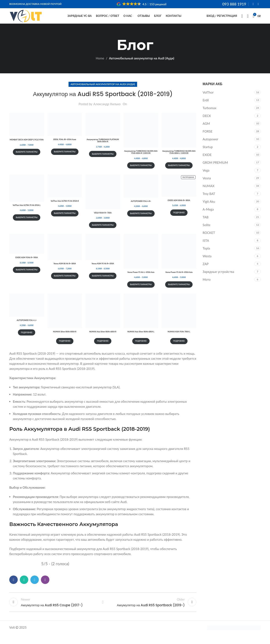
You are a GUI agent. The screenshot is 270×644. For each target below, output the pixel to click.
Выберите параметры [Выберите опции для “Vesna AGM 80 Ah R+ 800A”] (65, 283)
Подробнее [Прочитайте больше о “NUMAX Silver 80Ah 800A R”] (65, 348)
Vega (206, 178)
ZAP (206, 271)
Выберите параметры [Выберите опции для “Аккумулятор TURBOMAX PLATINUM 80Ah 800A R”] (103, 161)
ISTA (206, 248)
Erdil (206, 107)
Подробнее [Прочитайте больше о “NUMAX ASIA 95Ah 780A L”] (179, 348)
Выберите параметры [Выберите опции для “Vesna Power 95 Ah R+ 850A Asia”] (179, 292)
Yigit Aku (209, 209)
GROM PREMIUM (215, 170)
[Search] (242, 20)
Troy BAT (209, 201)
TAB (206, 224)
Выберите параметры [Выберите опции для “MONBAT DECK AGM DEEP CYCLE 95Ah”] (27, 159)
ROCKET (209, 240)
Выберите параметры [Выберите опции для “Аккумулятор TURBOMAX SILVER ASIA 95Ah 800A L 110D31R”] (179, 173)
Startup (208, 154)
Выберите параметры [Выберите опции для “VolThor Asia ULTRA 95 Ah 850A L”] (27, 225)
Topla (206, 256)
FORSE (208, 139)
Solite (207, 232)
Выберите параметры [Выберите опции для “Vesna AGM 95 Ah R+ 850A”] (103, 283)
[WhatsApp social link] (24, 587)
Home (100, 66)
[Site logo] (26, 19)
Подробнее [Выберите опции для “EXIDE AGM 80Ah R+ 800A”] (179, 220)
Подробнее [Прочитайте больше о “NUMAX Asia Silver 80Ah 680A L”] (141, 348)
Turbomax (210, 115)
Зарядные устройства (218, 279)
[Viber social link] (45, 587)
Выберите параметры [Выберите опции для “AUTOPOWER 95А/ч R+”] (141, 221)
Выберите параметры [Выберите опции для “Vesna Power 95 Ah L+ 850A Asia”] (141, 292)
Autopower (211, 146)
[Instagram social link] (258, 5)
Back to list (103, 611)
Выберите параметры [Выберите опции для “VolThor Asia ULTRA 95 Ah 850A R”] (65, 220)
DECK (207, 123)
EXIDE (207, 162)
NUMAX (209, 193)
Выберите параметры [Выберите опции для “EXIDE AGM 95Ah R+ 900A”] (27, 277)
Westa (207, 263)
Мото (207, 287)
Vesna (207, 185)
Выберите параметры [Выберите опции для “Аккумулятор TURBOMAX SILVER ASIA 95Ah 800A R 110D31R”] (141, 173)
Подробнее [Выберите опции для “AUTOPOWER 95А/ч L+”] (27, 340)
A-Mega (208, 217)
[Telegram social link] (35, 587)
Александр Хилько (107, 111)
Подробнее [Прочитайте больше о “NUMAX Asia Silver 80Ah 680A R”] (103, 348)
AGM (206, 131)
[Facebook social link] (253, 5)
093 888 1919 (234, 4)
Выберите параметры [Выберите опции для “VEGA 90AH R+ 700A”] (103, 232)
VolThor (208, 100)
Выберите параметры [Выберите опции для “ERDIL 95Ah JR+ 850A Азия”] (65, 159)
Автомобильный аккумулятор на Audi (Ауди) (142, 66)
